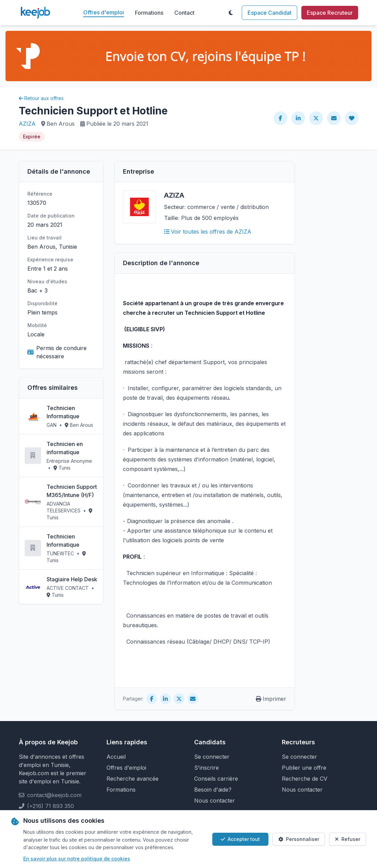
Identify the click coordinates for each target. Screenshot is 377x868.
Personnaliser (299, 839)
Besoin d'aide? (213, 790)
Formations (149, 13)
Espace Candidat (269, 13)
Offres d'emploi (104, 12)
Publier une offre (304, 768)
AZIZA (27, 124)
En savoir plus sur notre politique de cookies (77, 859)
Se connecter (212, 757)
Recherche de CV (305, 779)
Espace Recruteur (330, 13)
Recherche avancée (133, 779)
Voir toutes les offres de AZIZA (208, 232)
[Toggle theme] (231, 13)
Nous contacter (215, 801)
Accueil (116, 757)
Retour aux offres (41, 98)
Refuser (348, 839)
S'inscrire (206, 768)
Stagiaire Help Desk (72, 579)
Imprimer (271, 699)
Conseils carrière (216, 779)
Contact (184, 13)
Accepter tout (240, 839)
